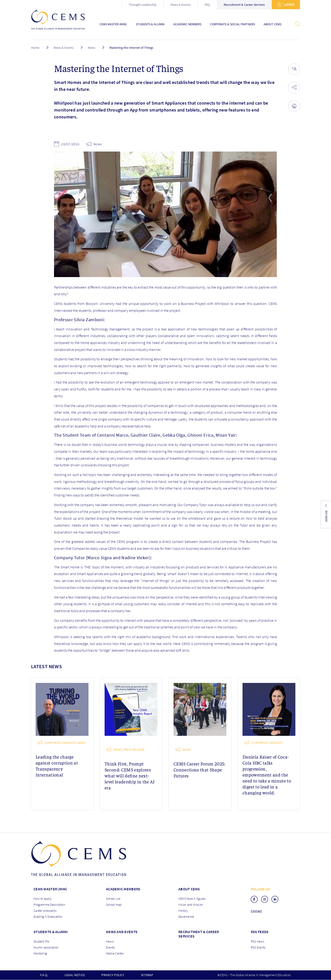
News (91, 48)
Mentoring (40, 953)
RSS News (258, 941)
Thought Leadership (143, 5)
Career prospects (45, 911)
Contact (256, 911)
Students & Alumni (150, 24)
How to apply (43, 899)
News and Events (122, 932)
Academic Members (187, 24)
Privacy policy (113, 975)
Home (35, 48)
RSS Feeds (260, 932)
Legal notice (75, 975)
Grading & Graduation (48, 917)
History (183, 911)
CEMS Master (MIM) (113, 24)
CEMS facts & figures (192, 899)
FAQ (207, 5)
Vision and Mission (191, 905)
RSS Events (258, 947)
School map (114, 905)
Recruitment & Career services (199, 934)
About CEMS (273, 24)
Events (110, 947)
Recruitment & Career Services (244, 5)
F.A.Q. (44, 975)
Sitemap (147, 975)
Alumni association (46, 947)
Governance (186, 917)
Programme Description (49, 905)
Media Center (115, 953)
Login (286, 4)
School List (113, 899)
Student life (41, 941)
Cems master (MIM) (50, 889)
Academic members (123, 889)
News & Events (181, 5)
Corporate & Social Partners (233, 24)
